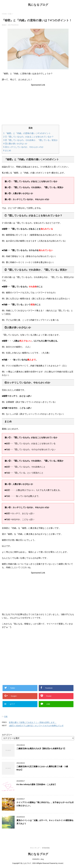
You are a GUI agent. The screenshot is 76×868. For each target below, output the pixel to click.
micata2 (61, 863)
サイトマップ (35, 848)
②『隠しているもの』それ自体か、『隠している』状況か (31, 140)
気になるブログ (38, 5)
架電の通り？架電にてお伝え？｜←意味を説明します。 (33, 722)
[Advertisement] (38, 104)
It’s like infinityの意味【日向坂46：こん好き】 (36, 784)
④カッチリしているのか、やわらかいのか (23, 147)
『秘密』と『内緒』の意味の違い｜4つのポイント (27, 133)
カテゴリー (7, 735)
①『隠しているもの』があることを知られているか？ (28, 137)
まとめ (7, 150)
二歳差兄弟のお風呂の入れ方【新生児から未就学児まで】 (41, 748)
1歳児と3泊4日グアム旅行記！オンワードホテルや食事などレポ (36, 726)
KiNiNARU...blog (38, 859)
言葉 (6, 717)
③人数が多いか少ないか (15, 144)
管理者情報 (46, 848)
